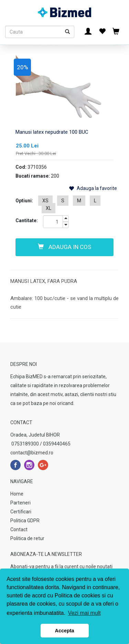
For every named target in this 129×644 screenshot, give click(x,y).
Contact (19, 529)
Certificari (21, 512)
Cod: (21, 167)
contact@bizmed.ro (32, 453)
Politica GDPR (25, 521)
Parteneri (20, 503)
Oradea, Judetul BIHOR (35, 435)
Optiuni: (24, 201)
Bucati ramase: (33, 176)
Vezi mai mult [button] (84, 613)
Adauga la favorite (93, 188)
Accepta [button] (65, 631)
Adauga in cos (64, 247)
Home (17, 494)
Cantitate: (27, 220)
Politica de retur (27, 538)
